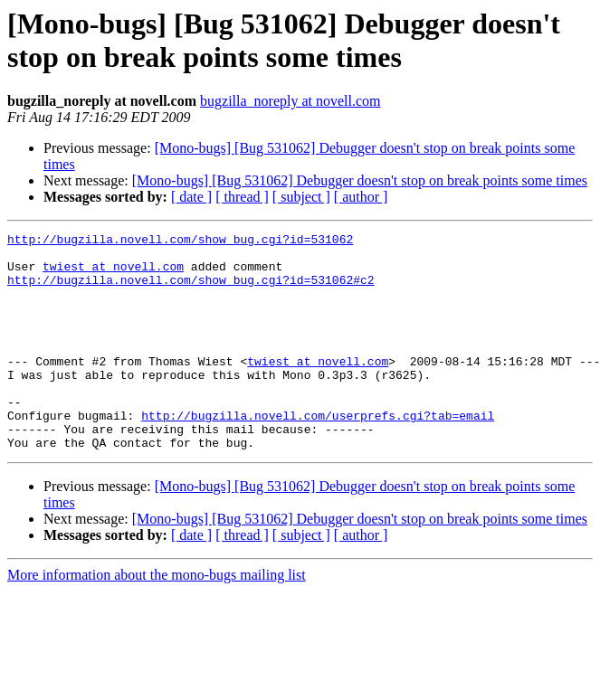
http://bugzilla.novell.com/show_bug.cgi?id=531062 (180, 241)
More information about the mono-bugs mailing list (157, 618)
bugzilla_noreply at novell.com (290, 101)
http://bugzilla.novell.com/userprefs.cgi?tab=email (318, 453)
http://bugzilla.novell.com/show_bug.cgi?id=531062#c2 (191, 290)
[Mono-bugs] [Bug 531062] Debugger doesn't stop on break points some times (360, 180)
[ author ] (361, 197)
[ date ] (191, 197)
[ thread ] (242, 197)
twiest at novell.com (113, 274)
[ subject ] (301, 197)
